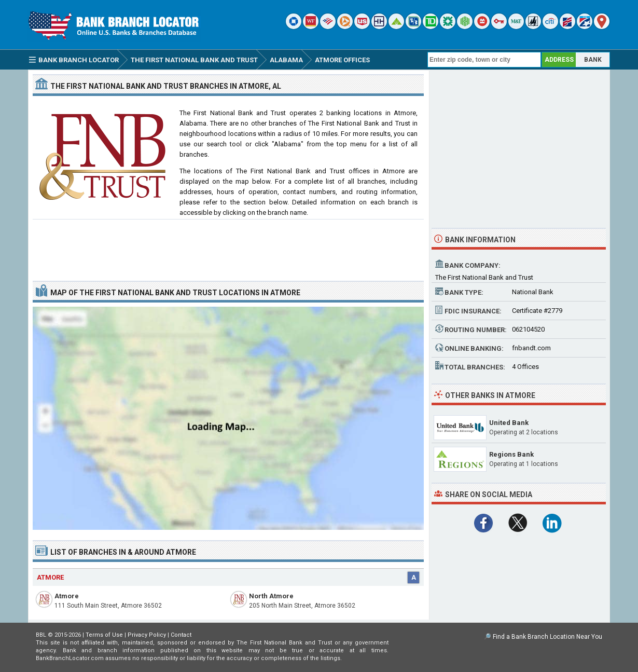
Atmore (67, 596)
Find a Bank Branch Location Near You (547, 637)
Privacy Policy (147, 635)
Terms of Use (104, 635)
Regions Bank (511, 454)
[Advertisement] (228, 246)
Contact (181, 635)
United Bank (509, 423)
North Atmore (271, 596)
